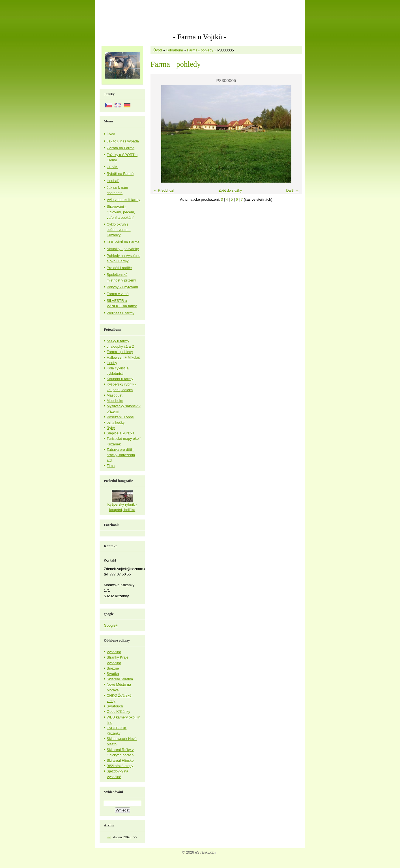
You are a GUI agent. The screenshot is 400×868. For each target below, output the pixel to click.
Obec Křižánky (118, 712)
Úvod (158, 50)
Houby (112, 363)
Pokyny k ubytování (122, 287)
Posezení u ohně (120, 417)
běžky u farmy (118, 341)
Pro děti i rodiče (119, 268)
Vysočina (114, 652)
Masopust (114, 395)
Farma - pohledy (200, 50)
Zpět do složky (230, 190)
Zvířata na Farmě (121, 148)
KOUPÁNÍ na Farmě (123, 242)
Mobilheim (115, 401)
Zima (111, 466)
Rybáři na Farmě (120, 174)
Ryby (111, 428)
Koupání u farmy (120, 379)
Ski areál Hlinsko (120, 760)
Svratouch (115, 706)
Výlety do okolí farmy (123, 200)
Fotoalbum (174, 50)
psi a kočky (116, 422)
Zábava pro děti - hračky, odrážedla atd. (121, 455)
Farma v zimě (118, 294)
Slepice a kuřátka (121, 433)
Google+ (111, 625)
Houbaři (113, 181)
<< (109, 837)
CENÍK (112, 167)
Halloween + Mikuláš (123, 357)
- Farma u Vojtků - (200, 37)
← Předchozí (164, 190)
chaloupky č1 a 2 (120, 346)
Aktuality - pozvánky (123, 249)
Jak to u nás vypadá (123, 141)
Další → (293, 190)
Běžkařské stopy (120, 766)
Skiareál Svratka (120, 679)
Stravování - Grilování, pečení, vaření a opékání (121, 212)
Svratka (113, 674)
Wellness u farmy (121, 313)
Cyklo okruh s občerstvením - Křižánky (119, 230)
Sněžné (113, 668)
